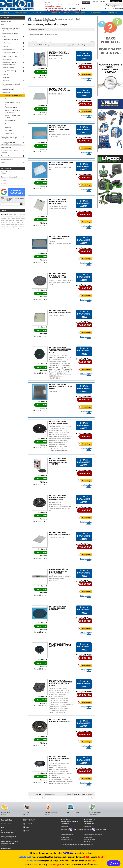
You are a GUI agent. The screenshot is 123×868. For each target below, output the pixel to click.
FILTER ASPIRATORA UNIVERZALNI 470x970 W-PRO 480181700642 (59, 54)
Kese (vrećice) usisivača (10, 56)
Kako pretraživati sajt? (20, 13)
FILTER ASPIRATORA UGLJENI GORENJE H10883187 (58, 608)
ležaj (2, 222)
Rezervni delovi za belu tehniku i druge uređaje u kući (11, 29)
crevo (11, 214)
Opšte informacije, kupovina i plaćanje (10, 173)
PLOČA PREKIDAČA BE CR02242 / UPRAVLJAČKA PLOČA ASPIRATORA (60, 578)
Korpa (115, 6)
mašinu (3, 224)
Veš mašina (9, 130)
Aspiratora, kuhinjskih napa (13, 96)
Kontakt (96, 1)
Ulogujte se (119, 8)
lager (6, 222)
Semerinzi (6, 77)
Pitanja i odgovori (80, 13)
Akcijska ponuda (6, 21)
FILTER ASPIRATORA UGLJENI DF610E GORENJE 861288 (60, 645)
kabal (9, 228)
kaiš (13, 224)
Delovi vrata (6, 43)
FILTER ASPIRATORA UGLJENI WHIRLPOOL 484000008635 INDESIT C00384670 (58, 461)
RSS (27, 831)
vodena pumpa (16, 228)
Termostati (6, 81)
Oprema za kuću (6, 156)
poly (2, 228)
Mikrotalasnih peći (11, 121)
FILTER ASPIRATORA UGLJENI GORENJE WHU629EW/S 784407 (58, 275)
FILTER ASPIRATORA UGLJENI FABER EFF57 (59, 423)
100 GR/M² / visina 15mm (57, 59)
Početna (5, 13)
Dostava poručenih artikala (9, 177)
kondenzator (15, 226)
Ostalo (3, 163)
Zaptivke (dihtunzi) (8, 89)
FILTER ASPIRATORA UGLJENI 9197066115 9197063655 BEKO (58, 497)
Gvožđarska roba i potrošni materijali (9, 152)
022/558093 (64, 827)
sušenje (22, 224)
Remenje (5, 74)
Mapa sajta (104, 1)
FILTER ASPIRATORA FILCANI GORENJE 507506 (61, 164)
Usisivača (8, 127)
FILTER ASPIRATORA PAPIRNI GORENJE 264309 (60, 90)
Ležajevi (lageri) (7, 59)
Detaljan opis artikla (85, 79)
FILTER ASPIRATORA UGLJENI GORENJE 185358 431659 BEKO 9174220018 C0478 (60, 350)
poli (5, 228)
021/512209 (87, 827)
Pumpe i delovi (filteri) (9, 71)
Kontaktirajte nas (112, 13)
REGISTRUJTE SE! (39, 13)
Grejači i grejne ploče (9, 50)
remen (14, 222)
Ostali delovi (6, 92)
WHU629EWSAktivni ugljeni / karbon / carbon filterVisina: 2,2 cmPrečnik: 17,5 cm (61, 282)
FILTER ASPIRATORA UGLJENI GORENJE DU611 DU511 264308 (60, 758)
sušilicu (17, 224)
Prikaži (36, 45)
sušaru (22, 222)
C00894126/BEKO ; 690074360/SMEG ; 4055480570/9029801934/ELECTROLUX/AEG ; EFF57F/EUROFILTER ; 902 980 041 (64, 506)
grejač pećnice (16, 219)
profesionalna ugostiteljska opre (15, 217)
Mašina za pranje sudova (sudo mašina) (13, 111)
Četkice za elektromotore (10, 40)
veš (8, 226)
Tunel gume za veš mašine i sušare (11, 85)
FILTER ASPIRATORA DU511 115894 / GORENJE (60, 238)
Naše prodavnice (96, 13)
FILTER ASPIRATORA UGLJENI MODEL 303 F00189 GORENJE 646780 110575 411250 (61, 683)
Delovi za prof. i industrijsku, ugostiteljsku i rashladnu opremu (11, 143)
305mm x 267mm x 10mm (57, 537)
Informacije (7, 168)
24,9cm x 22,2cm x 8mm (57, 315)
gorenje (22, 226)
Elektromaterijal (6, 147)
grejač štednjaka (10, 220)
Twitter (28, 827)
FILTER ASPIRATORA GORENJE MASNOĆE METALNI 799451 (58, 201)
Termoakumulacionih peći (13, 124)
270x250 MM (53, 392)
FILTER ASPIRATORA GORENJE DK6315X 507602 (60, 533)
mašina (3, 226)
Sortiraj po (68, 45)
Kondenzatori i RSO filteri (10, 53)
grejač (5, 214)
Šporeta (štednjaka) (11, 107)
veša (18, 222)
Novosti (67, 13)
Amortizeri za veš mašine (10, 33)
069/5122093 (88, 829)
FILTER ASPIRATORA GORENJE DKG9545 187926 (60, 311)
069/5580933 (65, 829)
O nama (4, 184)
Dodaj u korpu (85, 74)
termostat (4, 219)
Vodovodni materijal (7, 159)
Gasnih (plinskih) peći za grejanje (13, 103)
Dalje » (92, 41)
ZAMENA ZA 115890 (56, 94)
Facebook (29, 824)
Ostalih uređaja (10, 134)
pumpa (16, 214)
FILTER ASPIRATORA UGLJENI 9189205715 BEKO (60, 721)
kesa (9, 219)
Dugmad (5, 46)
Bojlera (7, 99)
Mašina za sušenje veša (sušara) (12, 116)
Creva (4, 36)
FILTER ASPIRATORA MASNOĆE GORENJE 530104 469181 (61, 387)
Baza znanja (54, 13)
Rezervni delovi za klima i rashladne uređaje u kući (9, 138)
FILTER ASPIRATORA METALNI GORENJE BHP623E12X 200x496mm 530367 (59, 129)
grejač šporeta (20, 220)
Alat (2, 25)
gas (10, 222)
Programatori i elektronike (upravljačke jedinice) (10, 63)
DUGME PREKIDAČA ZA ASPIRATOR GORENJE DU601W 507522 (59, 571)
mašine (8, 224)
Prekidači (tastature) (9, 68)
